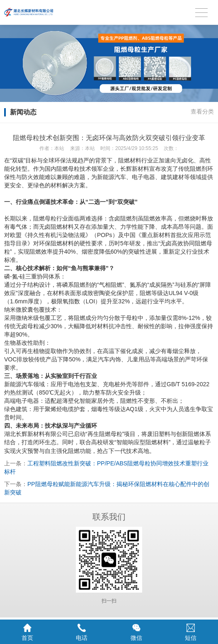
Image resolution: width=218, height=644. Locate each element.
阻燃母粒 (68, 169)
